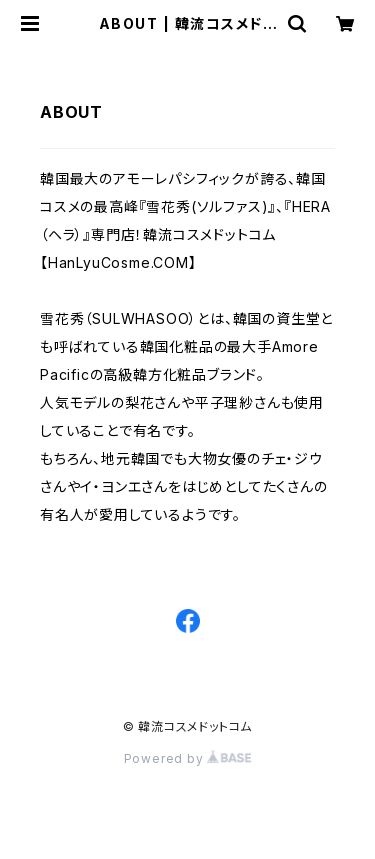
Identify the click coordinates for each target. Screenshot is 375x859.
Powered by (188, 758)
